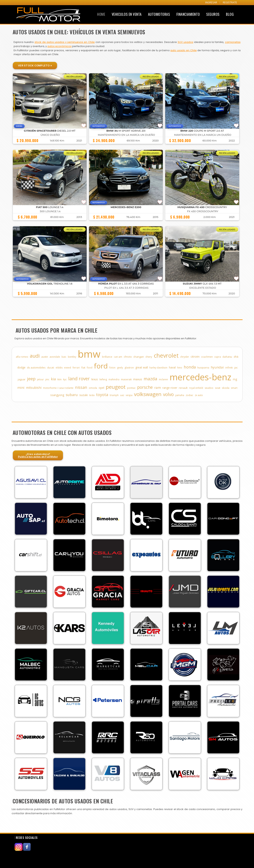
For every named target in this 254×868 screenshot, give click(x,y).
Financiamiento (188, 14)
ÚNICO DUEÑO (50, 135)
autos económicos (60, 46)
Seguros (213, 14)
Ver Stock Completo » (35, 65)
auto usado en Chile (183, 50)
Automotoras (159, 14)
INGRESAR (211, 2)
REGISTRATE (230, 2)
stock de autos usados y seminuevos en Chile (65, 42)
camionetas (233, 42)
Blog (230, 14)
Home (101, 14)
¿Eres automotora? (38, 455)
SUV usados (185, 42)
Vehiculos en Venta (127, 14)
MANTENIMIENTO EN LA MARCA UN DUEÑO (126, 135)
